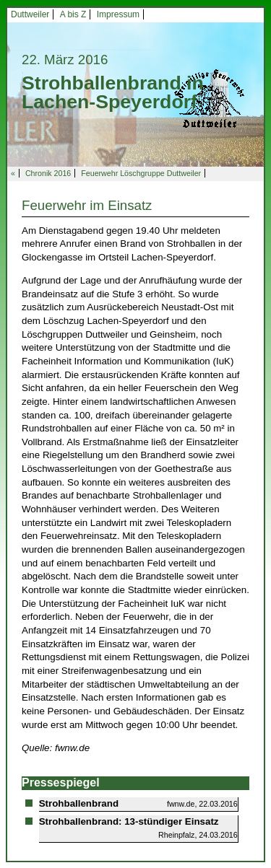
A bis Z (73, 14)
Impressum (118, 14)
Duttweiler (30, 14)
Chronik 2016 (48, 173)
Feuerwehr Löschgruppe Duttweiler (141, 173)
